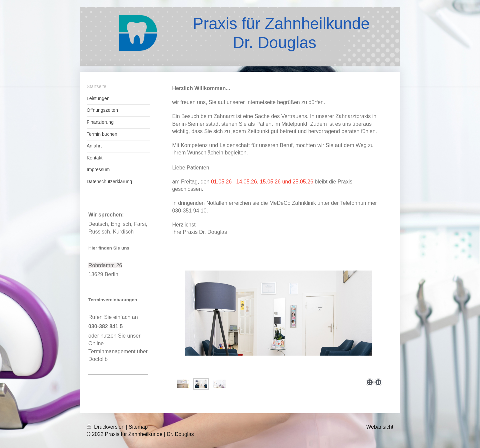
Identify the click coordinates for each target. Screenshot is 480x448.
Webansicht (380, 427)
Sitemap (138, 427)
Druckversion (106, 427)
